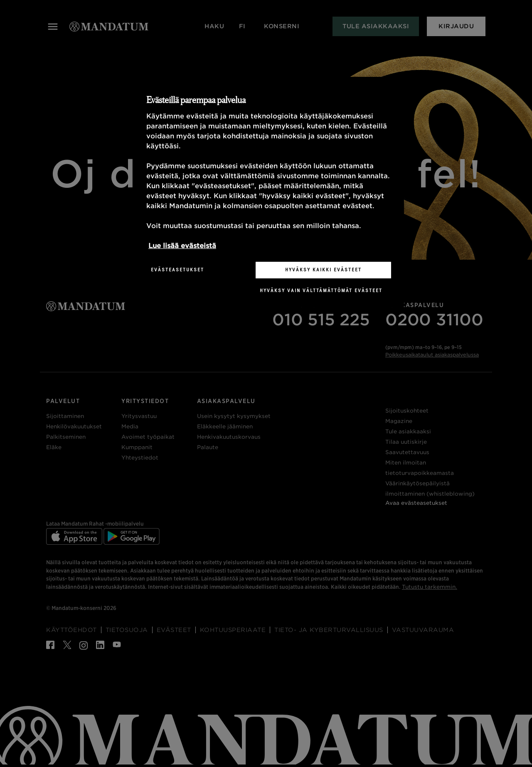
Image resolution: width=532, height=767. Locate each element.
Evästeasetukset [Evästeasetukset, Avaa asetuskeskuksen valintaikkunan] (177, 270)
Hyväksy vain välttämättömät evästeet (321, 290)
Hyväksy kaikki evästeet (323, 270)
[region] (269, 192)
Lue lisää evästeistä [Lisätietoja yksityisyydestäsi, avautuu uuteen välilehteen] (182, 246)
